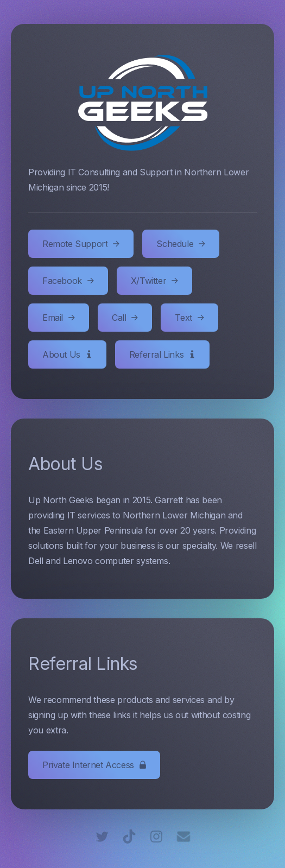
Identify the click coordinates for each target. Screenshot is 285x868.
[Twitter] (102, 837)
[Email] (183, 837)
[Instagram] (156, 837)
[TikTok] (129, 837)
